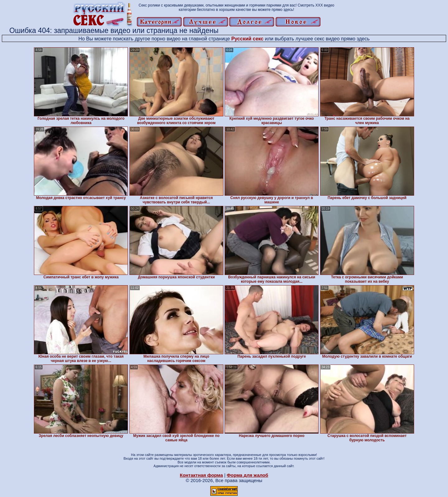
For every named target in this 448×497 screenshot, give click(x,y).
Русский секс (247, 39)
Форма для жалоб (247, 475)
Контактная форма (201, 475)
